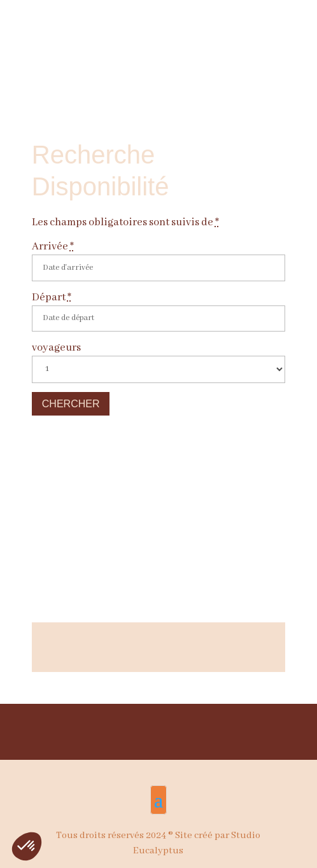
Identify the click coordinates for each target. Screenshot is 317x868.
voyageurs (56, 348)
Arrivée (53, 247)
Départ (52, 297)
